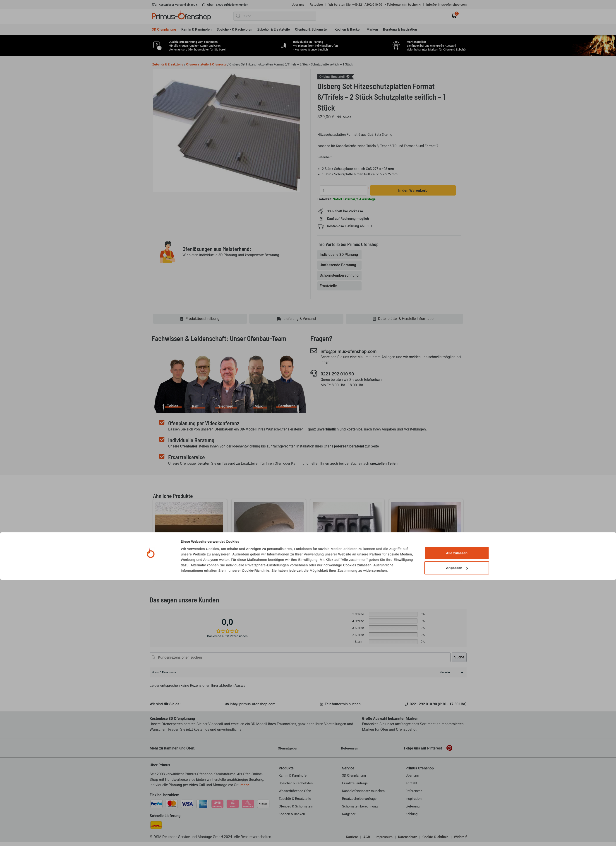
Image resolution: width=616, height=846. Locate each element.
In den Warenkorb (413, 190)
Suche (459, 657)
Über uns (298, 5)
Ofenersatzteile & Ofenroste (206, 64)
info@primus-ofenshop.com (446, 5)
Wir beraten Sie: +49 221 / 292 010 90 (355, 5)
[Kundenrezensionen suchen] (300, 657)
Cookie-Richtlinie (256, 836)
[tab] (340, 255)
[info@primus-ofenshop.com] (314, 351)
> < (403, 5)
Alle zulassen (457, 819)
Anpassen (457, 834)
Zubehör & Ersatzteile (168, 64)
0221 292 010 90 (342, 374)
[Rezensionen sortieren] (451, 673)
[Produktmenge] (344, 190)
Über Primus (160, 765)
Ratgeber (316, 5)
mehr (245, 785)
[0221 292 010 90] (314, 374)
